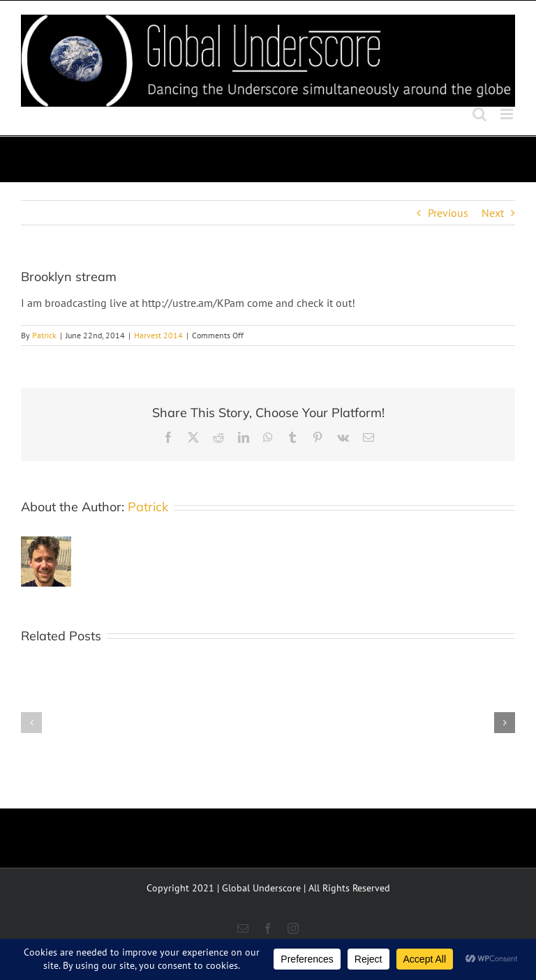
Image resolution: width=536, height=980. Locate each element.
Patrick (44, 335)
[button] (31, 723)
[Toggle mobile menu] (508, 114)
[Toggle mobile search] (479, 114)
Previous (448, 213)
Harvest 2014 (158, 335)
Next (493, 213)
